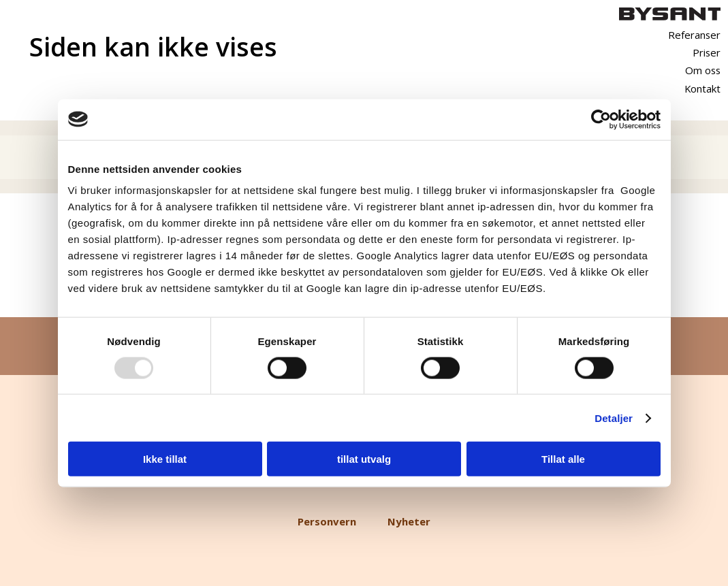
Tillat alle (563, 459)
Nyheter (409, 521)
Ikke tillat (165, 459)
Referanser (694, 35)
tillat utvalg (364, 459)
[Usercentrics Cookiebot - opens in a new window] (601, 119)
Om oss (703, 70)
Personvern (327, 521)
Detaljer (614, 418)
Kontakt (702, 88)
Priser (707, 52)
